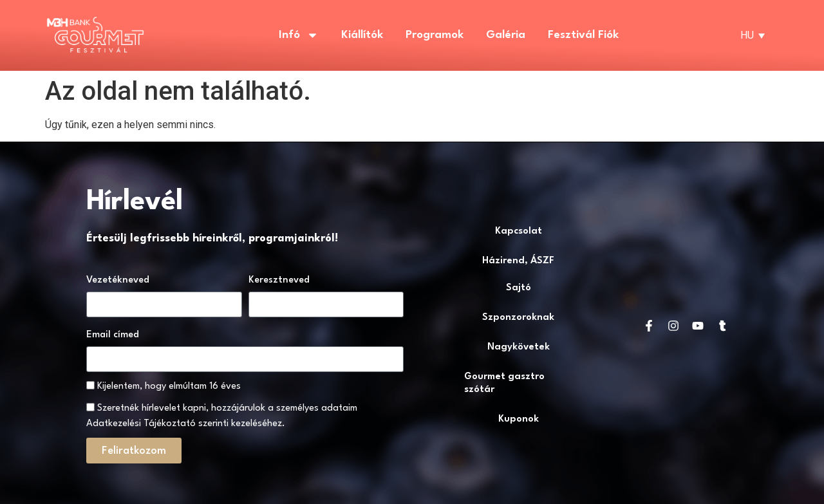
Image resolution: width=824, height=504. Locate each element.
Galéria (506, 35)
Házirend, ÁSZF (518, 261)
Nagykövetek (519, 347)
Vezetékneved (118, 280)
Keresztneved (279, 280)
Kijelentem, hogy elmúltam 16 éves (169, 387)
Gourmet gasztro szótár (504, 383)
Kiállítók (362, 35)
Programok (435, 35)
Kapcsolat (519, 231)
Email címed (113, 335)
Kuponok (519, 419)
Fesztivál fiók (583, 35)
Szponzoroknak (518, 318)
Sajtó (519, 288)
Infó (299, 35)
